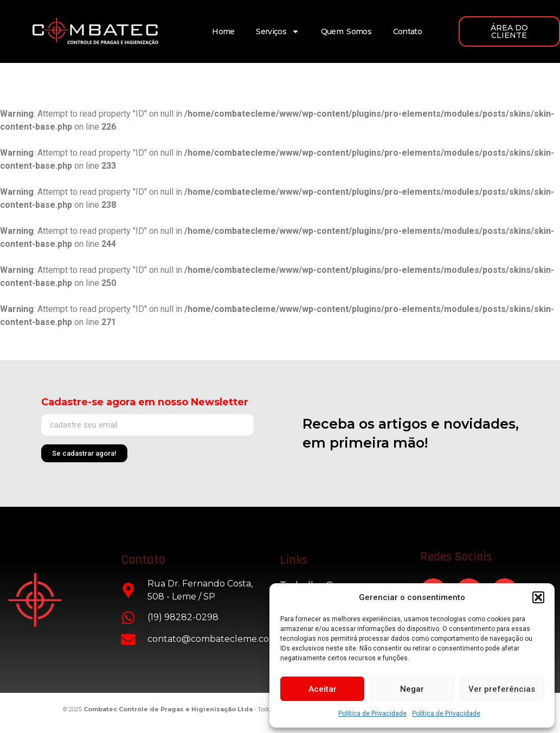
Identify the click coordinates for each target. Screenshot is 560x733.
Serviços (277, 31)
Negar (412, 689)
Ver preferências (502, 689)
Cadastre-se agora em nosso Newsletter (145, 402)
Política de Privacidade (372, 713)
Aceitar (323, 689)
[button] (538, 597)
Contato (407, 31)
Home (223, 31)
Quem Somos (346, 31)
